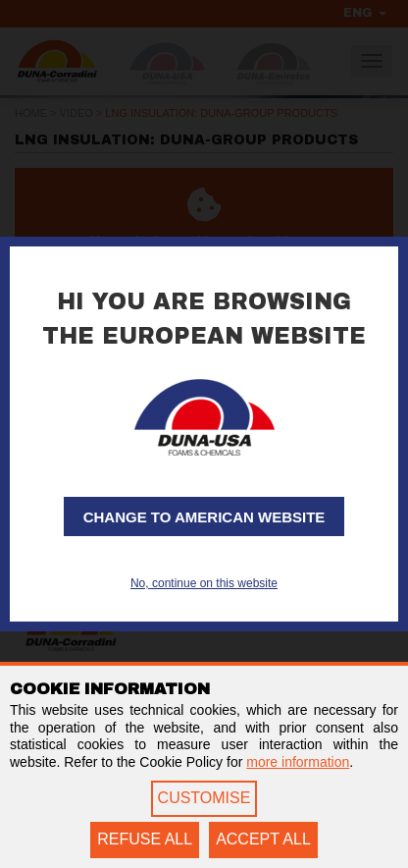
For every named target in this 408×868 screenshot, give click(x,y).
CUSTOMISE (204, 798)
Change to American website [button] (204, 517)
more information (298, 762)
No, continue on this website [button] (204, 583)
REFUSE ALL (145, 839)
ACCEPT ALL (263, 839)
